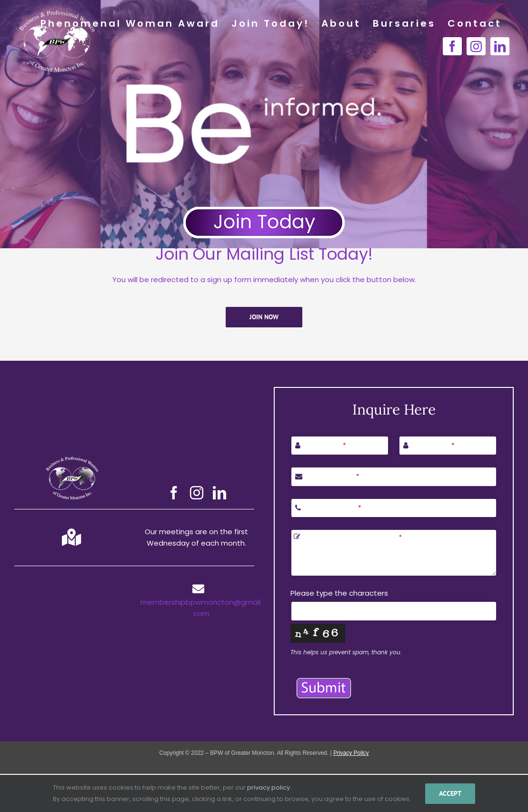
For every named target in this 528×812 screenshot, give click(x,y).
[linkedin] (219, 493)
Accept (450, 793)
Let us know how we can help (352, 537)
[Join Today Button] (264, 210)
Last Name (433, 445)
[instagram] (197, 493)
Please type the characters (342, 593)
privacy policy (269, 787)
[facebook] (174, 493)
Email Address (332, 476)
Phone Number (332, 508)
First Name (324, 445)
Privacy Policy (351, 753)
